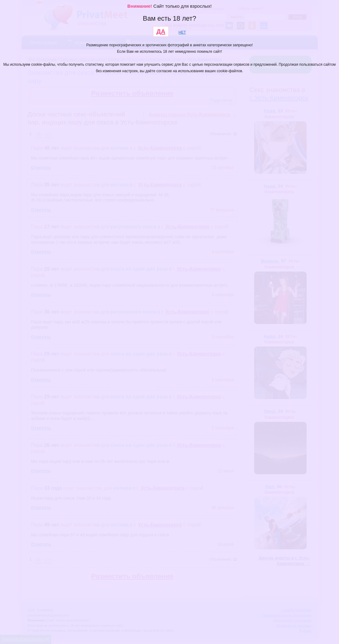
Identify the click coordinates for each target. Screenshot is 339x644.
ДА (161, 31)
